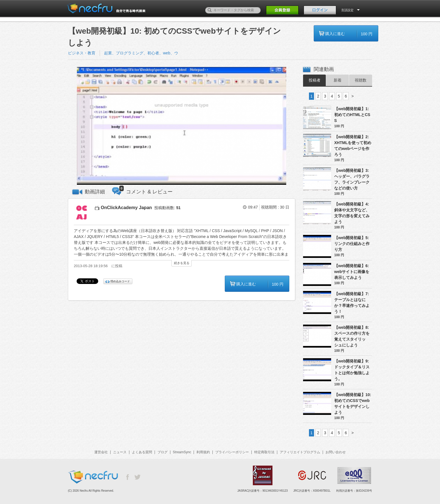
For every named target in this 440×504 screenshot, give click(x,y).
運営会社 (101, 452)
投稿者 (315, 80)
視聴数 (361, 80)
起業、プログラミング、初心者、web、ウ (141, 53)
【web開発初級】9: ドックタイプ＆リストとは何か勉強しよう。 (352, 370)
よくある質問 (142, 452)
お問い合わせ (336, 452)
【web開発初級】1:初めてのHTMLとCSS (352, 115)
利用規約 (203, 452)
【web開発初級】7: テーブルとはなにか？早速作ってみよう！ (352, 303)
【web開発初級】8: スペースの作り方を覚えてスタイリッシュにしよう (352, 336)
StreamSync (182, 452)
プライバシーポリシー (232, 452)
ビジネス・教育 (82, 53)
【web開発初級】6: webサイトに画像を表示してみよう (352, 272)
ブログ (162, 452)
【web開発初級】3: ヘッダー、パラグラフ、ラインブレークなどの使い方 (352, 179)
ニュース (120, 452)
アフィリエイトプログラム (300, 452)
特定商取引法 (264, 452)
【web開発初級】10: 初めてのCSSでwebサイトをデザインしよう (353, 404)
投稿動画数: (167, 208)
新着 (338, 80)
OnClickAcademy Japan (126, 208)
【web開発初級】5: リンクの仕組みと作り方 (352, 244)
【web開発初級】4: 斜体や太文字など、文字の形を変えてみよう (352, 213)
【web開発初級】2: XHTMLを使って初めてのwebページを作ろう (353, 146)
